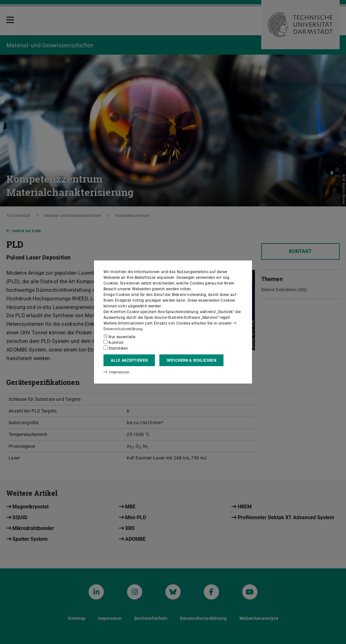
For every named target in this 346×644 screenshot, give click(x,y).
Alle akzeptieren (129, 360)
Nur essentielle (119, 337)
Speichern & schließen (191, 360)
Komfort (114, 342)
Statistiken (116, 348)
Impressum (116, 372)
